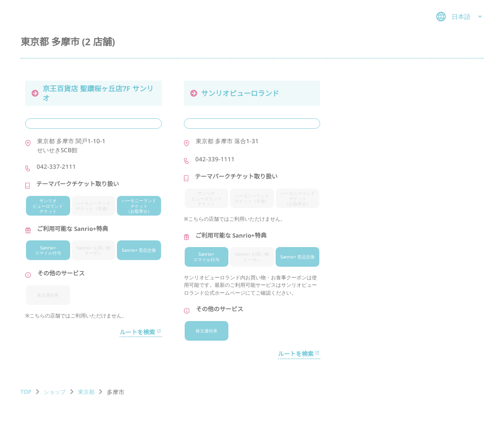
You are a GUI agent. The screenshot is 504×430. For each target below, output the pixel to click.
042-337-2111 (56, 166)
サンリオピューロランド (235, 93)
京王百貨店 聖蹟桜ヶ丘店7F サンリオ (93, 93)
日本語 (460, 17)
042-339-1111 (215, 159)
